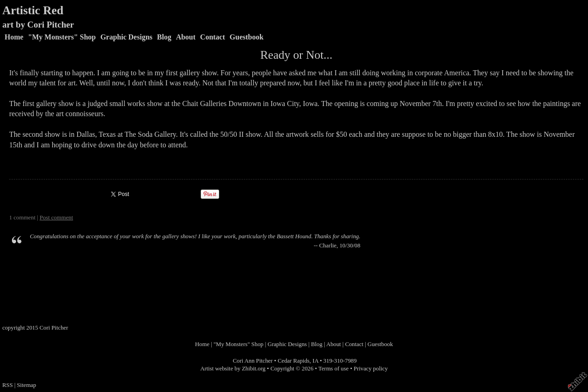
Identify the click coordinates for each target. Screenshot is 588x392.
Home (14, 37)
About (186, 37)
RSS (8, 385)
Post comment (56, 218)
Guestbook (247, 37)
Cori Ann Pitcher (253, 361)
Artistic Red (33, 10)
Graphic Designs (126, 37)
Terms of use (334, 369)
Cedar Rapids (293, 361)
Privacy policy (371, 369)
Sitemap (27, 385)
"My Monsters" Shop (62, 37)
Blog (164, 37)
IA (315, 361)
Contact (213, 37)
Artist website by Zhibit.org (233, 369)
